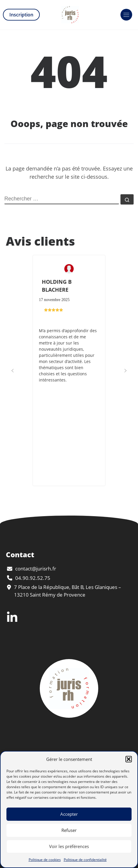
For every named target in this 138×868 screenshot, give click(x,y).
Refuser (69, 830)
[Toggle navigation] (126, 15)
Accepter (69, 814)
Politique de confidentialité (85, 860)
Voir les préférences (69, 846)
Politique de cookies (45, 860)
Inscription (21, 15)
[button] (129, 759)
